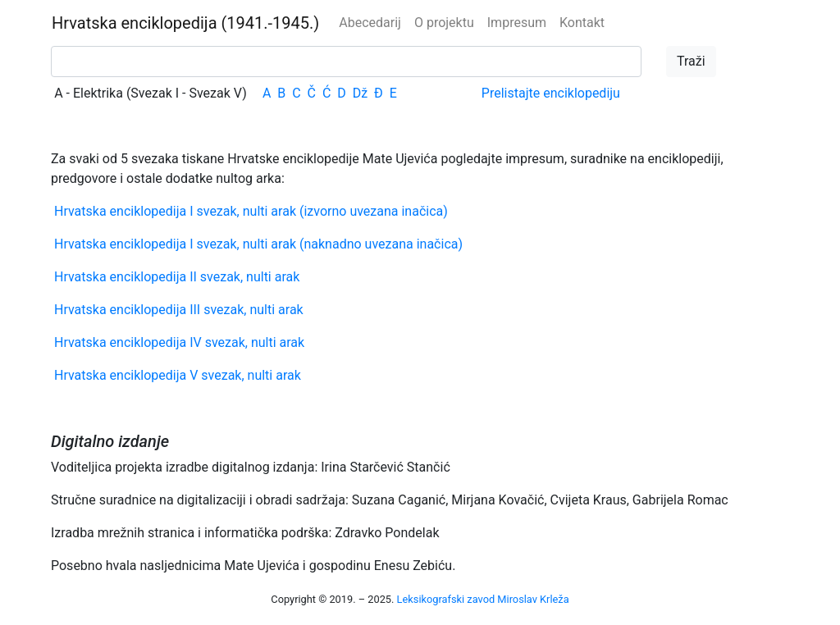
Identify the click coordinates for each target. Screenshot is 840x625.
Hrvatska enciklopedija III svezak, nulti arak (179, 310)
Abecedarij (370, 23)
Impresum (517, 23)
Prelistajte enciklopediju (551, 93)
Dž (360, 93)
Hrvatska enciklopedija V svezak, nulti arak (178, 375)
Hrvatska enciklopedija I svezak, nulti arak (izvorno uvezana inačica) (251, 211)
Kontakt (582, 23)
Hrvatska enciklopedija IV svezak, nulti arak (179, 342)
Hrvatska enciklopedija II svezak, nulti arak (177, 277)
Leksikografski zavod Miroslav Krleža (483, 599)
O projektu (444, 23)
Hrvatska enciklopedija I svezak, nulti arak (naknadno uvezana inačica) (258, 244)
